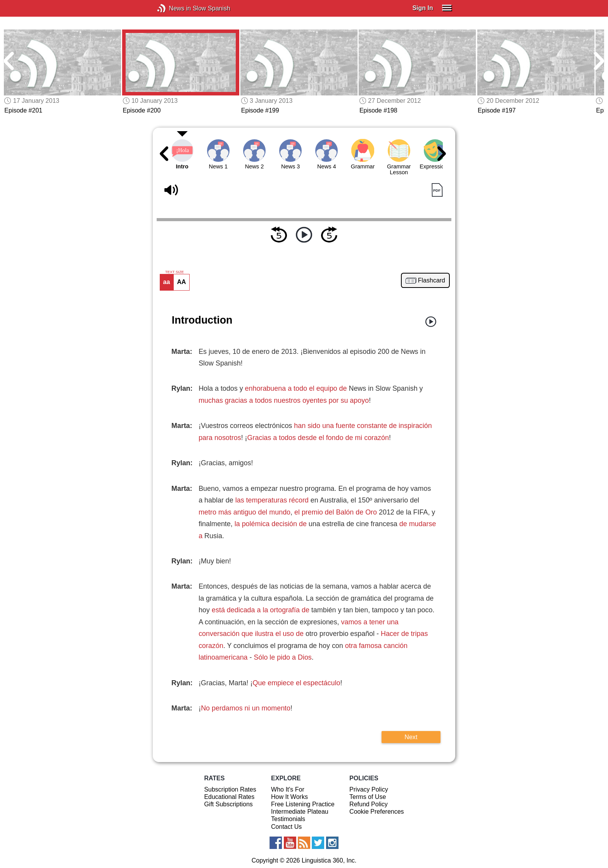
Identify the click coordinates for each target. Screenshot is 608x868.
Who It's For (288, 789)
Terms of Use (368, 797)
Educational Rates (229, 797)
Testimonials (288, 819)
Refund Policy (369, 804)
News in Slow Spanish (173, 8)
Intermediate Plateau (300, 812)
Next (411, 737)
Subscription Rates (230, 789)
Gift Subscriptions (228, 804)
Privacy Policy (369, 789)
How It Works (289, 797)
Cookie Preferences (377, 812)
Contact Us (286, 827)
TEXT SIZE (174, 272)
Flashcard (432, 281)
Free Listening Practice (303, 804)
